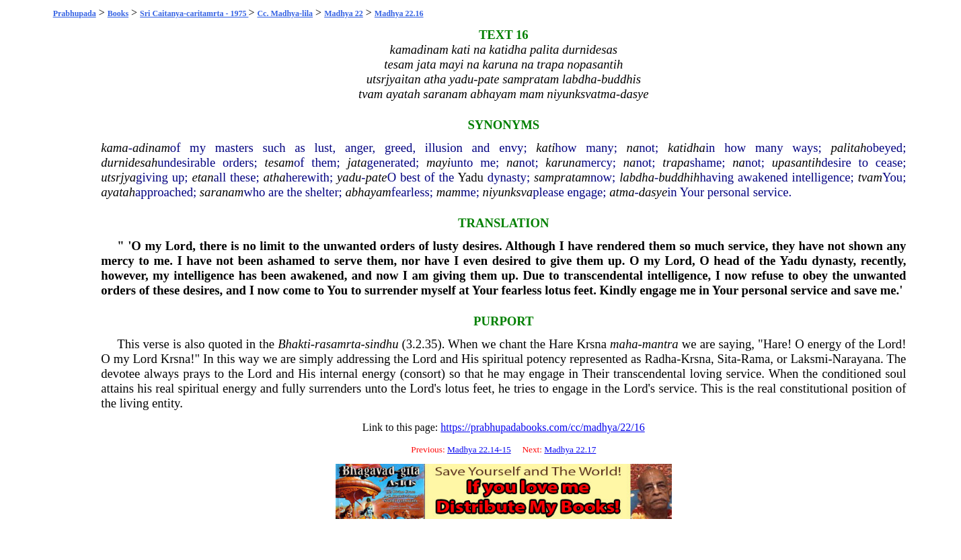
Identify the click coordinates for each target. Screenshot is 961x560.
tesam (280, 162)
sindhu (382, 344)
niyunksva (508, 192)
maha (624, 344)
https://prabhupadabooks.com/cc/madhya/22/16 (543, 427)
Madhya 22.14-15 (479, 449)
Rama (756, 359)
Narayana (856, 359)
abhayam (368, 192)
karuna (563, 162)
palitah (848, 148)
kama (114, 148)
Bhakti (294, 344)
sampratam (562, 177)
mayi (438, 162)
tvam (870, 177)
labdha (637, 177)
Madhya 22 (344, 13)
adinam (151, 148)
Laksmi (809, 359)
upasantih (797, 162)
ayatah (118, 192)
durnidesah (129, 162)
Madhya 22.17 (570, 449)
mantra (660, 344)
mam (449, 192)
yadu (349, 177)
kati (545, 148)
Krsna (591, 344)
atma (622, 192)
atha (275, 177)
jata (357, 162)
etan (202, 177)
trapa (676, 162)
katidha (687, 148)
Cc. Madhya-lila (285, 13)
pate (377, 177)
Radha (660, 359)
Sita (727, 359)
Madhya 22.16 (399, 13)
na (633, 148)
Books (118, 13)
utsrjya (118, 177)
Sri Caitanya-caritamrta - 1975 (194, 13)
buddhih (679, 177)
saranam (222, 192)
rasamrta (338, 344)
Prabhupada (75, 13)
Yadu (470, 177)
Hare (561, 344)
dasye (653, 192)
